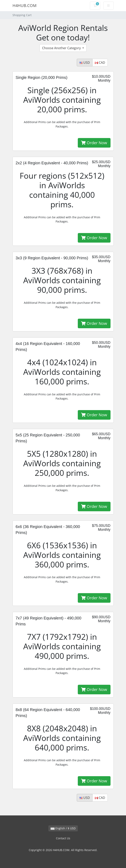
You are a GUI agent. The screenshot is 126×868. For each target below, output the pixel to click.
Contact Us (63, 838)
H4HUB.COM (25, 5)
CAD (100, 63)
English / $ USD (63, 828)
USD (85, 63)
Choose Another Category (62, 48)
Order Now (94, 143)
